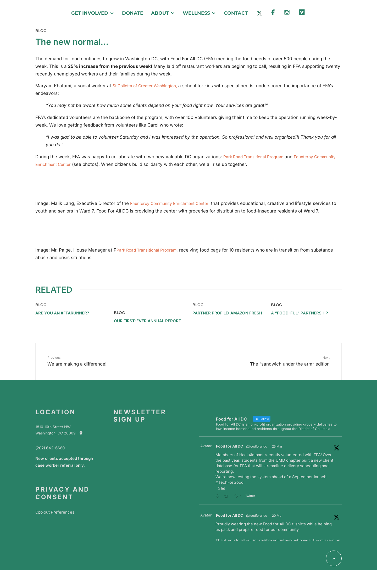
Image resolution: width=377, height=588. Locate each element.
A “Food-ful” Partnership (300, 314)
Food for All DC (229, 447)
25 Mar (277, 448)
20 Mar (277, 517)
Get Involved (90, 13)
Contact (236, 13)
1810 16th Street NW (53, 428)
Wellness (196, 13)
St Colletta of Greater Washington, (149, 86)
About (160, 13)
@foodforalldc (257, 448)
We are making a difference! (106, 362)
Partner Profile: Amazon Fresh (227, 314)
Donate (133, 13)
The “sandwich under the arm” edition (271, 362)
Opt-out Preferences (55, 513)
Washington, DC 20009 (62, 434)
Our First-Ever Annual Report (148, 322)
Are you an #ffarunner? (62, 314)
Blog (41, 31)
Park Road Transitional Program (256, 157)
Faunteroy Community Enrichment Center (174, 204)
